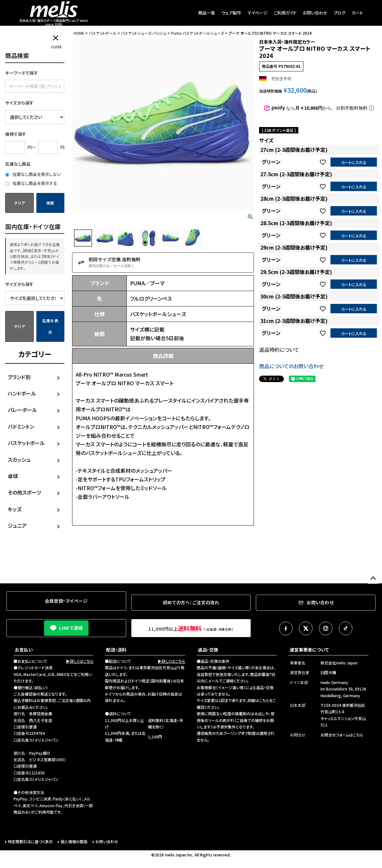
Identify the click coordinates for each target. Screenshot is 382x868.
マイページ (257, 13)
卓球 (13, 476)
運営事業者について (309, 650)
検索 (50, 203)
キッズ (15, 509)
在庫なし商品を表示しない (33, 174)
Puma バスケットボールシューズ (197, 33)
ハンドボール (22, 393)
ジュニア (17, 525)
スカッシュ (19, 460)
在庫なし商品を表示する (31, 183)
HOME (79, 33)
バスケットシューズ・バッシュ (144, 33)
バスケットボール (26, 443)
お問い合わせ (315, 13)
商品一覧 (207, 13)
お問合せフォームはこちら (342, 735)
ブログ (340, 13)
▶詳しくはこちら (80, 661)
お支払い (24, 650)
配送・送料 (116, 650)
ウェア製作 (231, 13)
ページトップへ (373, 579)
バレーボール (22, 410)
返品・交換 (208, 650)
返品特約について (279, 350)
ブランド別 (19, 377)
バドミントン (21, 426)
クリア (19, 203)
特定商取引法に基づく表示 (30, 841)
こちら (264, 700)
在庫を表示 (50, 326)
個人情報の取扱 (74, 841)
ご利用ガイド (285, 13)
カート (357, 13)
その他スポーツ (24, 492)
